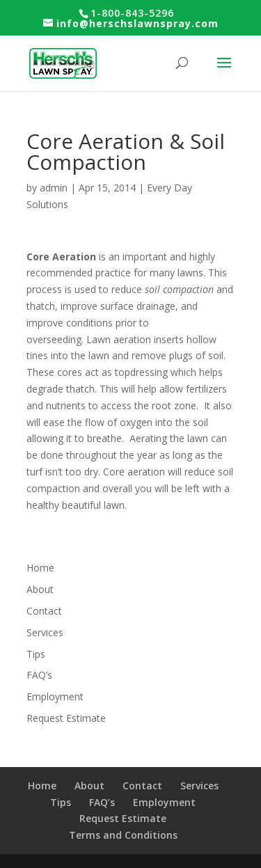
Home (40, 568)
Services (45, 632)
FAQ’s (39, 675)
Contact (44, 611)
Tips (36, 654)
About (40, 589)
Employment (55, 696)
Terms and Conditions (123, 835)
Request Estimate (66, 718)
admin (54, 188)
